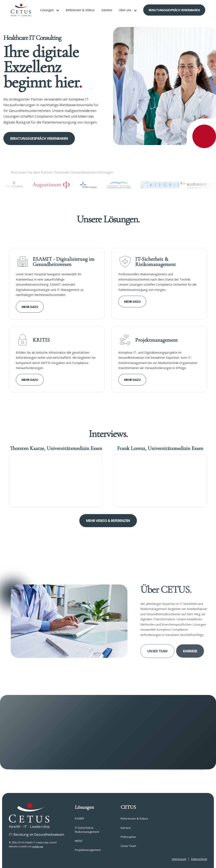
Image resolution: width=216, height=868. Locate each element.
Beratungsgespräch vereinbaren (174, 10)
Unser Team (163, 651)
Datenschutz (199, 859)
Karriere (107, 10)
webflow (63, 859)
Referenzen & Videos (80, 10)
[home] (21, 10)
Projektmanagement (88, 850)
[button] (49, 10)
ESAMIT (80, 818)
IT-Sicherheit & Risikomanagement (87, 830)
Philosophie (128, 837)
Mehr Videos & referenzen (108, 521)
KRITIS (79, 841)
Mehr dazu (30, 307)
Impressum (179, 859)
